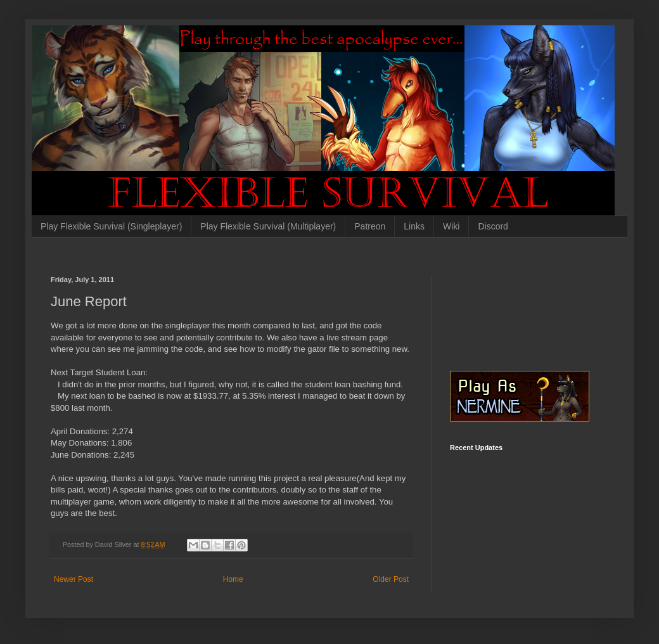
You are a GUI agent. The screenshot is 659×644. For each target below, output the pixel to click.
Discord (493, 226)
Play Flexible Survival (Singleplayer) (111, 226)
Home (233, 579)
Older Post (391, 579)
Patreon (370, 226)
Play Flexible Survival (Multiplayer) (268, 226)
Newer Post (74, 579)
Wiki (451, 226)
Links (414, 226)
